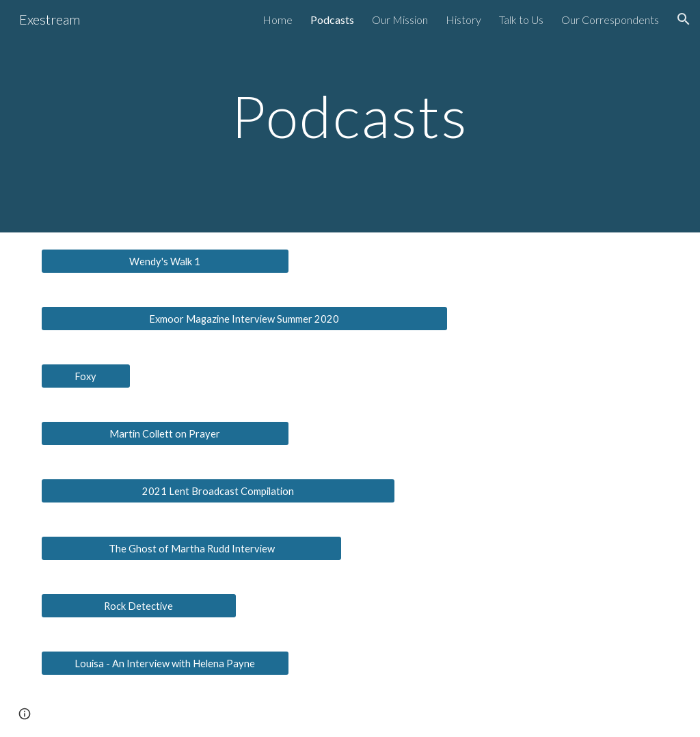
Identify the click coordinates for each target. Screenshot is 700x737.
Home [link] (278, 19)
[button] (684, 19)
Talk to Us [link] (521, 19)
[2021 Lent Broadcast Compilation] (218, 491)
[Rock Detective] (139, 606)
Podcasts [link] (332, 19)
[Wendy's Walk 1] (165, 261)
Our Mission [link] (400, 19)
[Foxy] (86, 376)
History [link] (463, 19)
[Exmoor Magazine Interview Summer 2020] (244, 319)
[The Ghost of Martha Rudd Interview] (192, 548)
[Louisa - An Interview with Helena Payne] (165, 663)
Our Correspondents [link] (610, 19)
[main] (350, 116)
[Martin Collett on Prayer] (165, 433)
